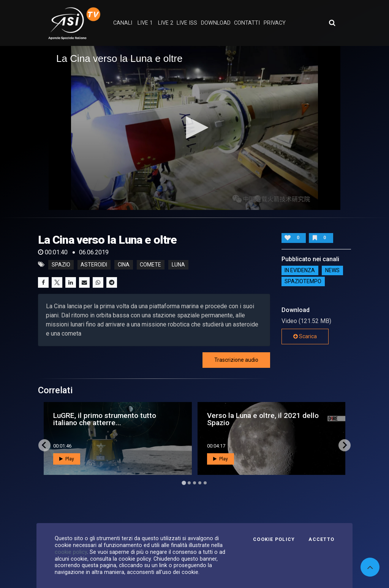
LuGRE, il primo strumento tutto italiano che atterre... (105, 419)
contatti (247, 23)
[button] (194, 128)
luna (178, 265)
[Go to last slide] (44, 445)
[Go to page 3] (194, 483)
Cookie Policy (274, 539)
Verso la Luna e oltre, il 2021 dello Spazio (263, 419)
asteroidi (94, 265)
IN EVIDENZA (300, 271)
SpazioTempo (303, 282)
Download (216, 23)
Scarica (305, 336)
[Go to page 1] (184, 483)
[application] (194, 128)
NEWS (332, 271)
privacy (275, 23)
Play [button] (67, 459)
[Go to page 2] (189, 483)
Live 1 (145, 23)
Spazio (61, 265)
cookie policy (71, 552)
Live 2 (166, 23)
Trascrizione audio (236, 360)
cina (124, 265)
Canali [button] (123, 23)
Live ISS (187, 23)
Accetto (321, 539)
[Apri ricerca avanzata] (332, 23)
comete (150, 265)
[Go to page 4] (200, 483)
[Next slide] (345, 445)
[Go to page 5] (205, 483)
